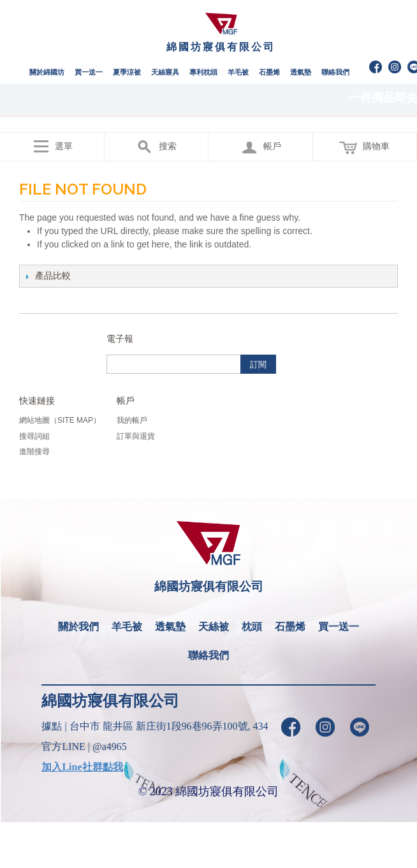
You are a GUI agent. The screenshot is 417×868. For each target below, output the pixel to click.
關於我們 (78, 627)
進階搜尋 (34, 452)
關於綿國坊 (47, 72)
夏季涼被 (127, 72)
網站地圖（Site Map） (60, 420)
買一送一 (89, 72)
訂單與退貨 (136, 436)
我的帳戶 (132, 420)
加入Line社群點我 (82, 767)
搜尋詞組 (34, 436)
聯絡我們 (335, 72)
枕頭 (252, 627)
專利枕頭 (203, 72)
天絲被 (214, 627)
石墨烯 (269, 72)
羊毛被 (238, 72)
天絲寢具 (165, 72)
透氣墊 (301, 72)
